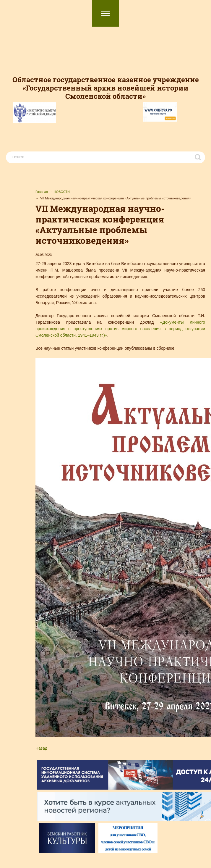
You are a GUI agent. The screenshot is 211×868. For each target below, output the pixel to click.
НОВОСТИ (62, 192)
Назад (41, 748)
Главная (42, 192)
